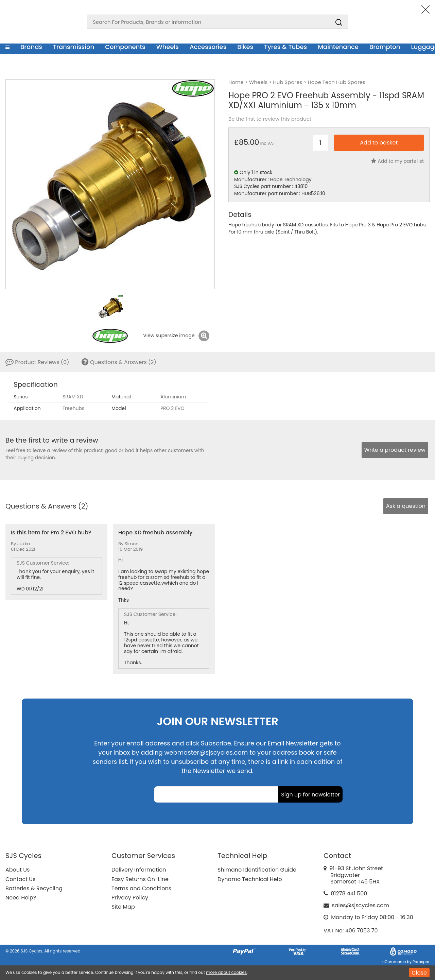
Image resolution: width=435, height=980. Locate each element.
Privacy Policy (130, 898)
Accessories (208, 47)
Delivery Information (139, 870)
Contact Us (20, 879)
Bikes (245, 47)
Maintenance (338, 47)
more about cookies (226, 972)
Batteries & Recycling (34, 888)
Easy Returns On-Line (140, 879)
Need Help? (21, 898)
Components (125, 47)
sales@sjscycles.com (360, 905)
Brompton (385, 47)
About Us (18, 870)
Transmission (74, 47)
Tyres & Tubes (285, 47)
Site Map (123, 907)
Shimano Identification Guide (257, 870)
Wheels (168, 47)
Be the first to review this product (270, 119)
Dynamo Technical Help (250, 879)
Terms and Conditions (141, 888)
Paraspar (421, 962)
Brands (31, 47)
